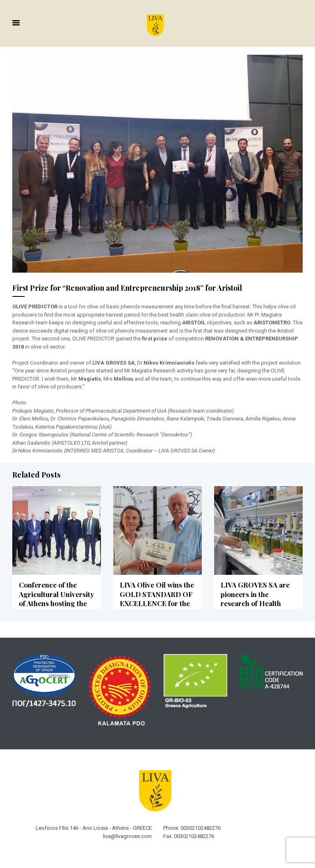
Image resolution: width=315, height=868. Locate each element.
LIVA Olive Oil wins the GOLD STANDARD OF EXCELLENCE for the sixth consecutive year (156, 597)
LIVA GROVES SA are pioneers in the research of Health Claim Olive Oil (254, 597)
